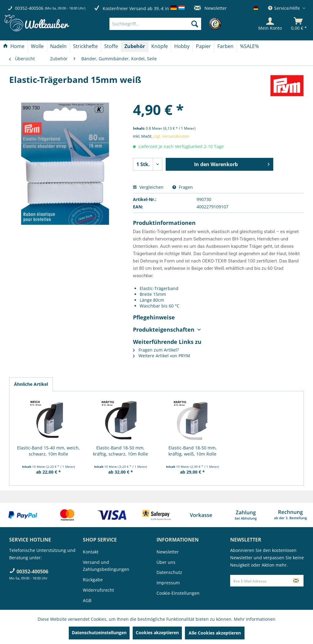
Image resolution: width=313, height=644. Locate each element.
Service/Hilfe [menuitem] (285, 8)
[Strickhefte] (85, 46)
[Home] (14, 46)
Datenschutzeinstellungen (99, 633)
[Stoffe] (111, 46)
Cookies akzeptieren (157, 633)
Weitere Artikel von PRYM (162, 356)
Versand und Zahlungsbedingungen (106, 566)
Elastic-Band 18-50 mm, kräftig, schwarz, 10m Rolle (120, 451)
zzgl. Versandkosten (171, 136)
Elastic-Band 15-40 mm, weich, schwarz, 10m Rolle (48, 451)
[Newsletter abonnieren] (296, 581)
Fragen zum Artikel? (156, 350)
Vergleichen (148, 187)
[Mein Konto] (270, 24)
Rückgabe (93, 580)
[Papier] (203, 46)
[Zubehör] (135, 46)
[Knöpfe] (160, 46)
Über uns (166, 562)
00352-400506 (29, 8)
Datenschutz (169, 572)
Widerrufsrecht (98, 590)
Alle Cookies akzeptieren (215, 633)
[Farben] (225, 46)
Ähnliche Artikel (31, 384)
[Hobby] (182, 46)
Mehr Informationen (255, 619)
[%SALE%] (249, 46)
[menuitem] (164, 24)
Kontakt (91, 552)
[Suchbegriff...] (155, 24)
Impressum (168, 583)
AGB (87, 600)
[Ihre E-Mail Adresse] (260, 581)
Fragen (183, 187)
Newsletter (210, 8)
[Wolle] (37, 46)
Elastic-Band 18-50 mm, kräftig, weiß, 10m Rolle (193, 451)
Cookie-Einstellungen (178, 593)
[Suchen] (195, 24)
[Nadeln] (58, 46)
